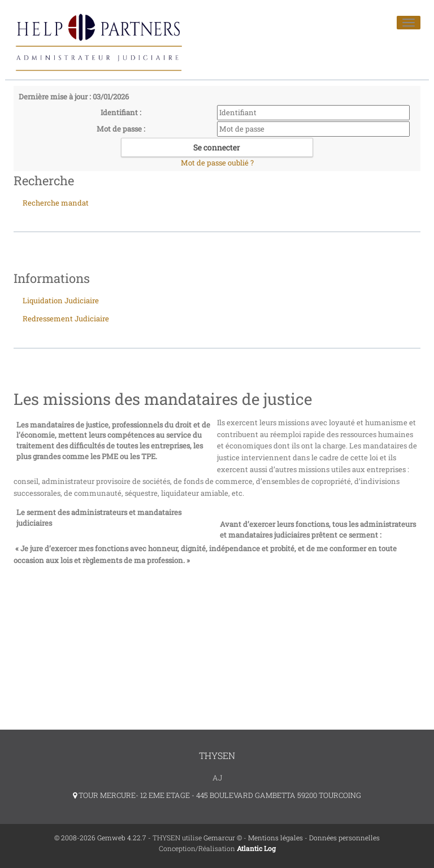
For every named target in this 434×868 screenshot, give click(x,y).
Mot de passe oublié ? (217, 163)
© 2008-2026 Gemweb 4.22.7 (100, 838)
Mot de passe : (121, 129)
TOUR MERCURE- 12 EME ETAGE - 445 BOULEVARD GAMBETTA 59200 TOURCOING (217, 795)
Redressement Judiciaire (66, 319)
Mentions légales (275, 838)
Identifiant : (121, 112)
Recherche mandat (56, 203)
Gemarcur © (223, 838)
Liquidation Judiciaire (61, 300)
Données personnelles (344, 838)
